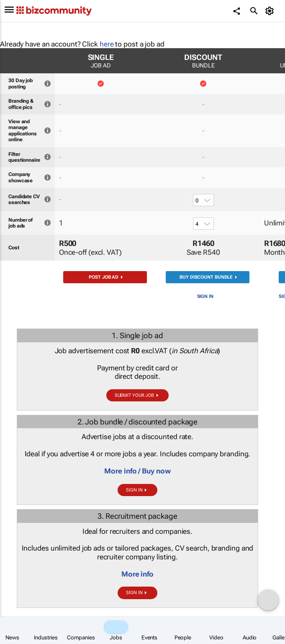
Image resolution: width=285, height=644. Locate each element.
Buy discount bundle (206, 277)
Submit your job (135, 395)
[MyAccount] (271, 11)
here (107, 44)
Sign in (205, 296)
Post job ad (104, 277)
